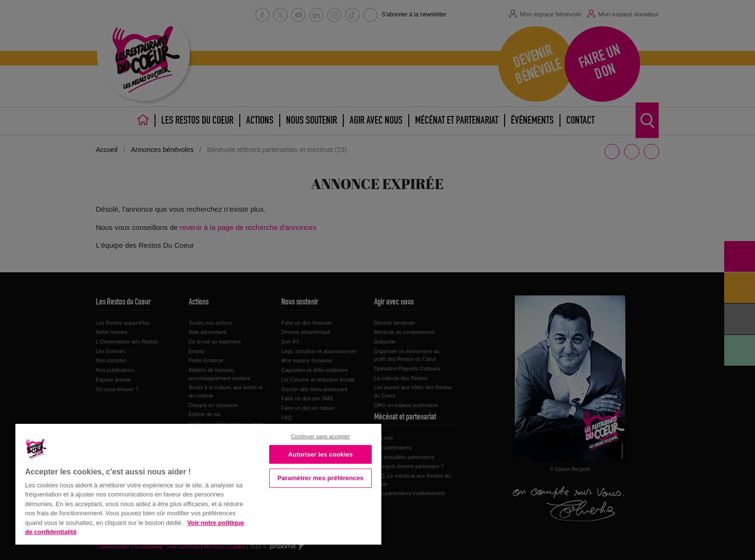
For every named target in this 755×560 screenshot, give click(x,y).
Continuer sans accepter (320, 436)
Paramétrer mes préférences (320, 478)
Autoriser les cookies (320, 454)
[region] (198, 483)
